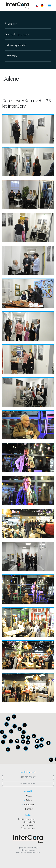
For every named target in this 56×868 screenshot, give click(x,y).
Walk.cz (37, 852)
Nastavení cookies (28, 850)
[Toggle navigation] (49, 6)
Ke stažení (29, 805)
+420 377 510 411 (28, 777)
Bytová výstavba (16, 45)
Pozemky (11, 56)
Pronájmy (11, 23)
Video (29, 796)
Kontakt (29, 809)
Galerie (29, 800)
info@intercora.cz (28, 784)
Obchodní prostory (17, 34)
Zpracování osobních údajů (28, 848)
